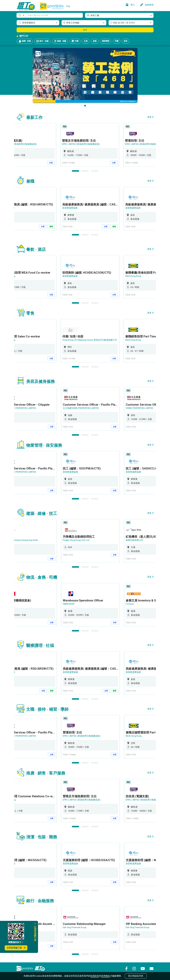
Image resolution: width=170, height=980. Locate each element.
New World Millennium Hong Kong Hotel (20, 540)
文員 (86, 41)
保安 (126, 41)
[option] (91, 145)
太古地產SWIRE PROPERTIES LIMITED (19, 408)
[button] (21, 15)
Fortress (131, 604)
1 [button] (75, 171)
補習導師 (106, 41)
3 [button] (95, 171)
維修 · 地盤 (60, 41)
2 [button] (85, 171)
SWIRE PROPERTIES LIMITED (140, 408)
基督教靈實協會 (71, 208)
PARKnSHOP (70, 604)
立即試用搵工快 (16, 948)
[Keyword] (54, 15)
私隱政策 (95, 976)
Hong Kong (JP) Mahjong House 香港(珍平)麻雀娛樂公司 (91, 340)
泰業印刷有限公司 (135, 540)
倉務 (95, 41)
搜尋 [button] (85, 30)
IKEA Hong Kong (135, 276)
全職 (53, 163)
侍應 (75, 41)
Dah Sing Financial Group (76, 927)
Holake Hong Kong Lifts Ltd (77, 540)
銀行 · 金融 (42, 41)
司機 (117, 41)
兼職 (53, 227)
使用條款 (106, 976)
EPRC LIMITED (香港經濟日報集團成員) (20, 144)
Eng (68, 6)
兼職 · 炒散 (25, 41)
